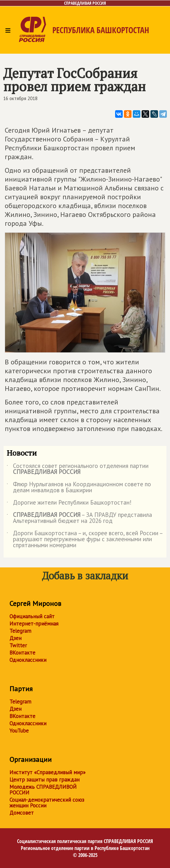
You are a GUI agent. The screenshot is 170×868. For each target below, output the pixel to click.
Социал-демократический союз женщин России (47, 803)
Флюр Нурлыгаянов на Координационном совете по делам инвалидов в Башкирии (79, 488)
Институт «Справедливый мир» (47, 772)
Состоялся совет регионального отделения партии (78, 469)
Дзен (15, 638)
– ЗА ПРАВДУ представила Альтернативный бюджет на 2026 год (79, 518)
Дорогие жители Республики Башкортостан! (69, 504)
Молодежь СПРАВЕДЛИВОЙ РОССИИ (43, 790)
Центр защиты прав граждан (44, 780)
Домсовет (22, 813)
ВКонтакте (22, 653)
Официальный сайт (32, 616)
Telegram (20, 631)
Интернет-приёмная (34, 624)
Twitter (18, 645)
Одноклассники (28, 660)
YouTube (19, 731)
